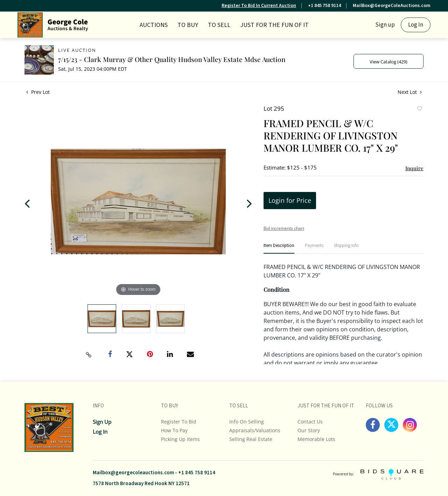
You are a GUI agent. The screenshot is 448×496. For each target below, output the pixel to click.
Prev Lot (38, 92)
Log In (416, 25)
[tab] (279, 249)
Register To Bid (179, 422)
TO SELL (219, 25)
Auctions (154, 25)
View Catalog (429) (388, 62)
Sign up (385, 25)
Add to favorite (419, 109)
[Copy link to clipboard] (89, 355)
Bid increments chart (284, 228)
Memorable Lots (316, 439)
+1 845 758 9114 (324, 6)
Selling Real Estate (251, 439)
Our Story (309, 430)
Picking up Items (180, 439)
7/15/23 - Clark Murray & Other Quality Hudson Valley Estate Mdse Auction (172, 59)
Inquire (414, 168)
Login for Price (290, 200)
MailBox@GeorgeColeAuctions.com (392, 6)
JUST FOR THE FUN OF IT (274, 25)
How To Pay (174, 430)
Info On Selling (247, 422)
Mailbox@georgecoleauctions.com (133, 473)
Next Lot (410, 92)
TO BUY (188, 25)
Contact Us (310, 422)
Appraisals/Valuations (255, 430)
